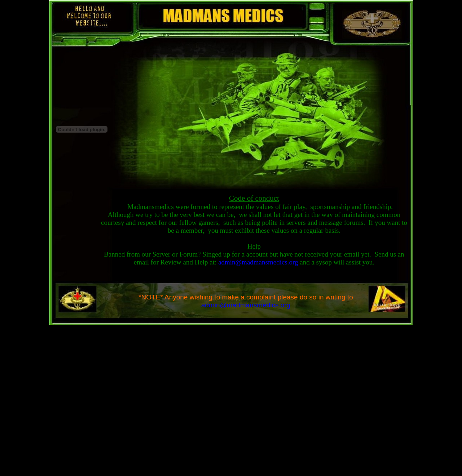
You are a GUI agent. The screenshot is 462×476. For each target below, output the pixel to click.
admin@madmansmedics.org (258, 262)
